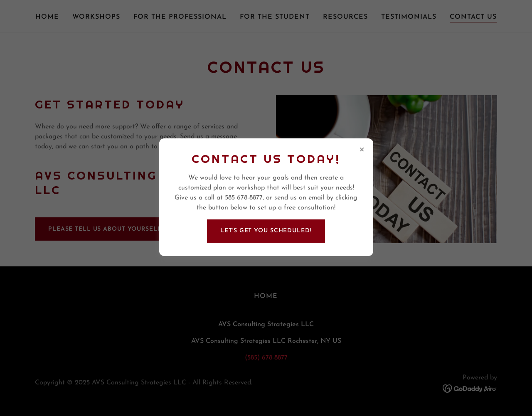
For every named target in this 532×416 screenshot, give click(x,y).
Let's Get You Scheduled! (266, 231)
